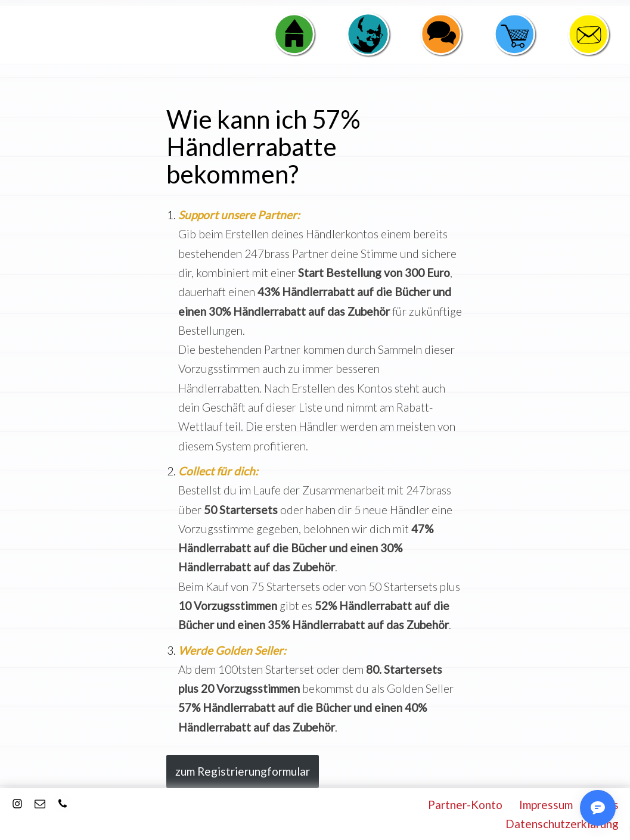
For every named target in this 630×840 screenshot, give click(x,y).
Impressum (546, 805)
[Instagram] (17, 804)
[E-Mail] (40, 804)
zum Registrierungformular (243, 771)
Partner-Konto (465, 805)
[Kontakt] (63, 804)
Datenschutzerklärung (562, 824)
